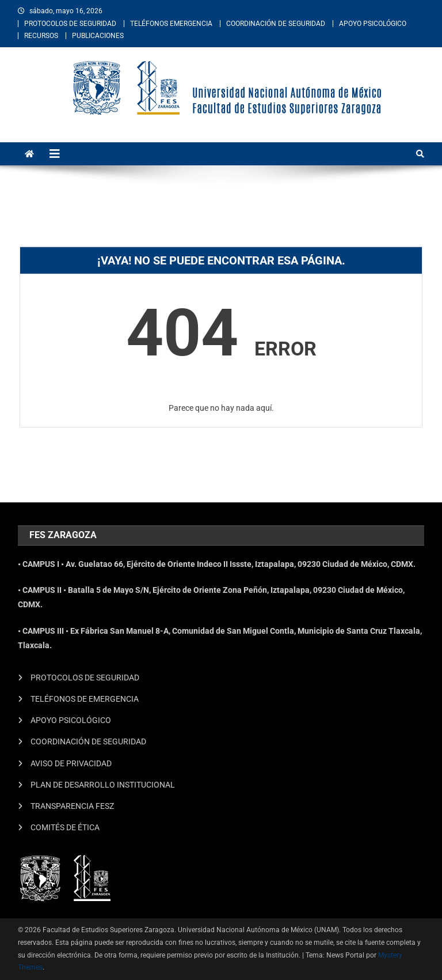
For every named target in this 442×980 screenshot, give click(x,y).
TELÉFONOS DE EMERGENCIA (85, 699)
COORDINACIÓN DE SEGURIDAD (276, 24)
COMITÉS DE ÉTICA (65, 827)
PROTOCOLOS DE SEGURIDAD (70, 24)
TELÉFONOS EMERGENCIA (171, 24)
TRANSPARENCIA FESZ (72, 806)
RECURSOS (41, 36)
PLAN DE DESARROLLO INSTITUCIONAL (103, 785)
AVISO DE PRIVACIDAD (71, 763)
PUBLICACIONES (98, 36)
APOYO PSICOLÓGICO (373, 24)
